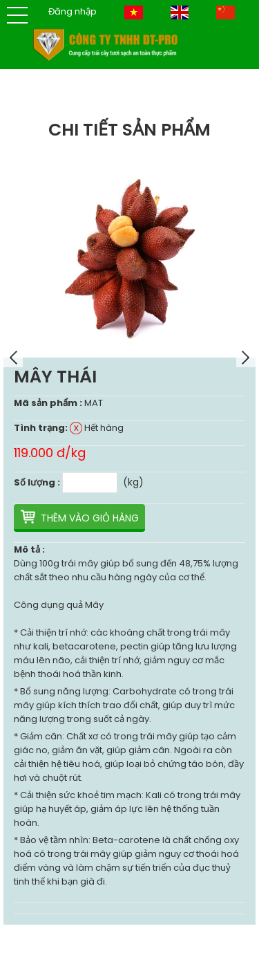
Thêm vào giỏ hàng (90, 518)
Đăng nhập (73, 12)
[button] (17, 15)
